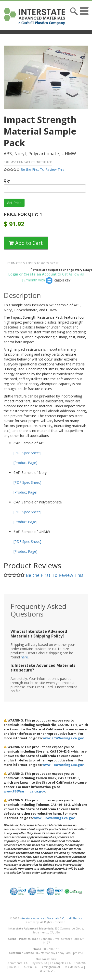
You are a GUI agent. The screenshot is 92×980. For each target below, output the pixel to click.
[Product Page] (25, 463)
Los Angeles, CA (60, 963)
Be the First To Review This (42, 169)
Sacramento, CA (17, 963)
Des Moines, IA (73, 967)
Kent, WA (80, 963)
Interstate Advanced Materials (39, 918)
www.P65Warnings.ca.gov (63, 738)
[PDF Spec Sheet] (27, 453)
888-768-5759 (51, 949)
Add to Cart (26, 243)
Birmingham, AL (50, 967)
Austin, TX (30, 967)
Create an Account (40, 274)
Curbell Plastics (72, 918)
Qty (7, 181)
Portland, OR (46, 971)
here (24, 657)
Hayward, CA (39, 963)
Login (13, 274)
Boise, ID (15, 967)
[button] (85, 17)
